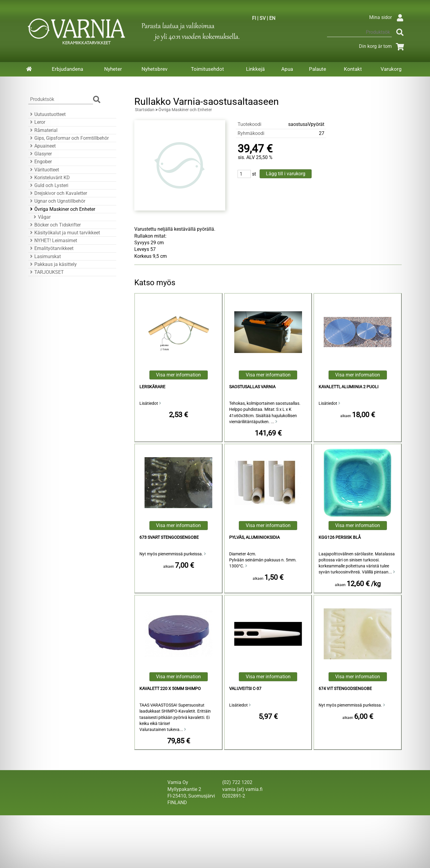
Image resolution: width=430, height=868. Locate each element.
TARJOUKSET (46, 272)
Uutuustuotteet (47, 114)
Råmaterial (43, 130)
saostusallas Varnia (252, 387)
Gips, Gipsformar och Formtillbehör (69, 138)
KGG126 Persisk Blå (340, 537)
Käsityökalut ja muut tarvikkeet (64, 233)
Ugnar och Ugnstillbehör (57, 201)
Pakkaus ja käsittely (53, 264)
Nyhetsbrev (154, 69)
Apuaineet (42, 146)
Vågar (41, 217)
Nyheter (113, 69)
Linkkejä (255, 69)
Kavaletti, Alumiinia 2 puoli (349, 387)
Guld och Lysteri (48, 185)
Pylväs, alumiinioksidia (254, 537)
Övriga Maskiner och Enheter (62, 209)
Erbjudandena (67, 69)
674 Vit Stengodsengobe (345, 689)
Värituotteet (44, 170)
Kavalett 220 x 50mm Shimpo (170, 689)
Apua (287, 69)
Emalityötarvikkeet (51, 248)
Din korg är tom (383, 46)
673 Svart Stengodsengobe (169, 537)
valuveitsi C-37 (245, 689)
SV (263, 18)
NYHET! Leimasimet (53, 240)
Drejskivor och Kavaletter (58, 193)
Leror (37, 122)
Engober (40, 162)
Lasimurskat (45, 256)
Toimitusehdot (207, 69)
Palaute (318, 69)
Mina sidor (388, 17)
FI (254, 18)
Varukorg (391, 69)
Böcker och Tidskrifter (55, 225)
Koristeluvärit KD (49, 178)
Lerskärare (152, 387)
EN (272, 18)
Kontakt (353, 69)
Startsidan (145, 110)
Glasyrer (40, 154)
